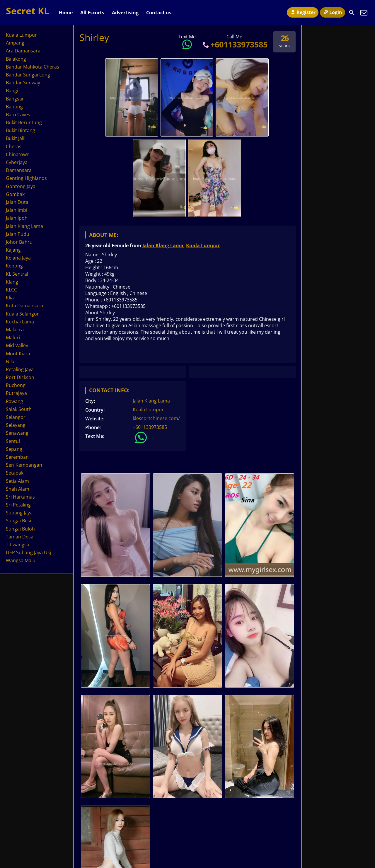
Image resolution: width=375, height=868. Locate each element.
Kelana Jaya (18, 258)
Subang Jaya (19, 513)
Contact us (159, 13)
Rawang (15, 401)
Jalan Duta (17, 202)
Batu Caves (18, 115)
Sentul (13, 441)
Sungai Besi (18, 521)
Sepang (14, 449)
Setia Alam (17, 481)
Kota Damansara (24, 306)
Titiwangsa (18, 545)
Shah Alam (18, 489)
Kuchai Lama (20, 322)
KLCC (11, 290)
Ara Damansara (23, 51)
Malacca (15, 330)
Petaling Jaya (20, 369)
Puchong (16, 385)
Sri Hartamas (20, 497)
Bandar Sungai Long (28, 75)
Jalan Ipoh (17, 218)
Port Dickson (20, 377)
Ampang (15, 43)
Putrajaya (16, 393)
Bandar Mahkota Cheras (33, 67)
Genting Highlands (26, 178)
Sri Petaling (18, 505)
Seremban (17, 457)
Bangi (12, 91)
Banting (14, 107)
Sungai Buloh (20, 529)
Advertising (125, 13)
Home (66, 13)
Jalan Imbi (17, 210)
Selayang (16, 425)
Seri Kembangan (24, 465)
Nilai (11, 361)
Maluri (13, 337)
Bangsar (15, 99)
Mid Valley (17, 345)
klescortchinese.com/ (156, 418)
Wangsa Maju (21, 560)
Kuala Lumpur (203, 245)
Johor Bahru (19, 242)
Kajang (13, 250)
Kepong (14, 266)
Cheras (14, 146)
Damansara (19, 170)
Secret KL (28, 11)
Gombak (15, 194)
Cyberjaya (17, 162)
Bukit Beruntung (24, 122)
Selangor (16, 417)
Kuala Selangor (22, 314)
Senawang (17, 433)
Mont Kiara (18, 354)
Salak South (19, 409)
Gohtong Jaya (21, 186)
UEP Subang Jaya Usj (28, 552)
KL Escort (96, 349)
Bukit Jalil (16, 138)
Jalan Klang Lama (163, 245)
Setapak (15, 473)
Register (302, 12)
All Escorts (92, 13)
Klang (12, 282)
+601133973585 (235, 44)
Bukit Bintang (21, 130)
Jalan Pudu (18, 234)
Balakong (16, 59)
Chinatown (18, 154)
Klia (10, 298)
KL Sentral (17, 274)
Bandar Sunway (23, 83)
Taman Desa (20, 537)
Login (333, 12)
